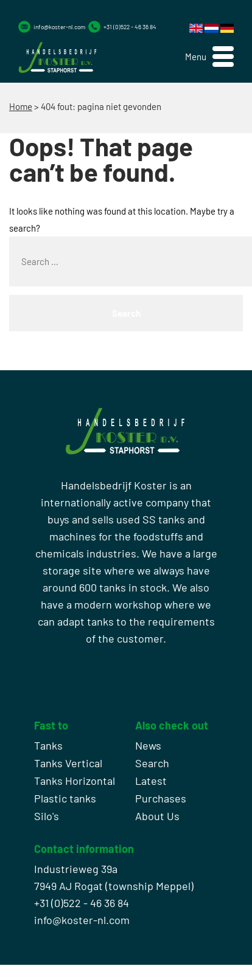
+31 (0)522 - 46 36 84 (130, 27)
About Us (157, 816)
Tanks (48, 745)
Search (152, 763)
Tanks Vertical (68, 763)
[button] (209, 57)
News (148, 745)
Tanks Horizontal (75, 781)
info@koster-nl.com (59, 27)
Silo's (47, 816)
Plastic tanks (65, 798)
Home (21, 106)
